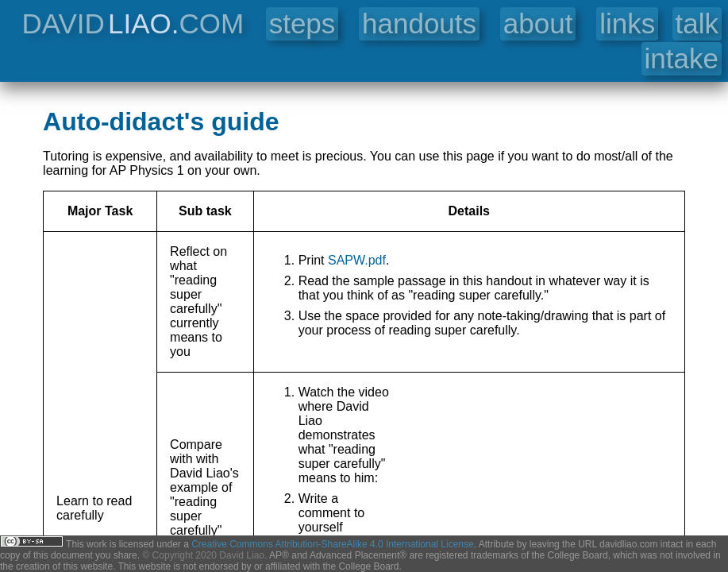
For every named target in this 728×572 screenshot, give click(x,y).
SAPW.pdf (357, 260)
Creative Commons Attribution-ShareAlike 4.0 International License (333, 544)
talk (697, 23)
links (627, 23)
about (538, 23)
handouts (419, 23)
